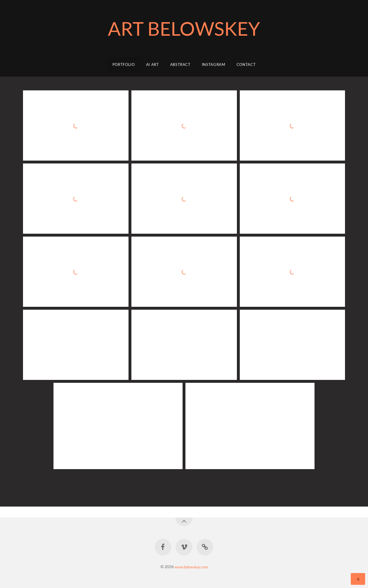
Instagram (214, 64)
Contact (246, 64)
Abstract (180, 64)
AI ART (153, 64)
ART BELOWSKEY (184, 28)
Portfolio (124, 64)
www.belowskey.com (191, 567)
